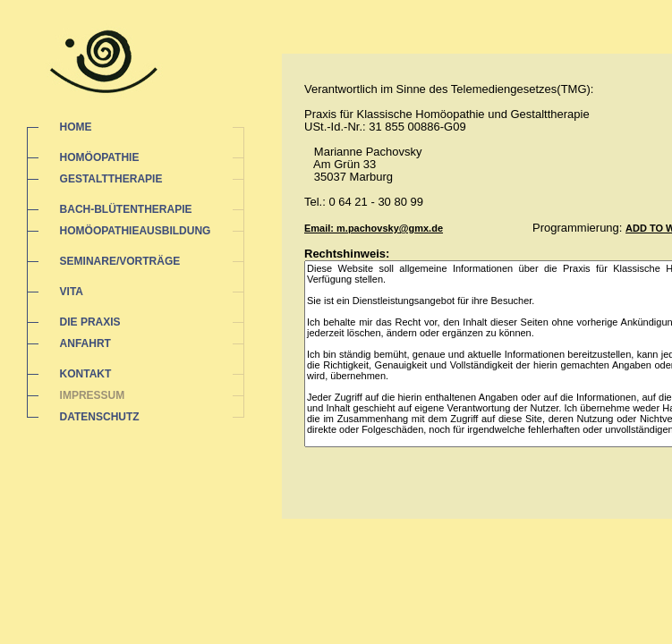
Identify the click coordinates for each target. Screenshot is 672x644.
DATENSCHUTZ (100, 417)
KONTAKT (86, 374)
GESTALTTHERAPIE (111, 179)
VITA (72, 292)
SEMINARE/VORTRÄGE (120, 261)
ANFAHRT (85, 343)
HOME (76, 127)
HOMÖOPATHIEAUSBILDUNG (136, 231)
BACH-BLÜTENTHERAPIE (126, 209)
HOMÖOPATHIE (100, 157)
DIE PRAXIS (90, 322)
